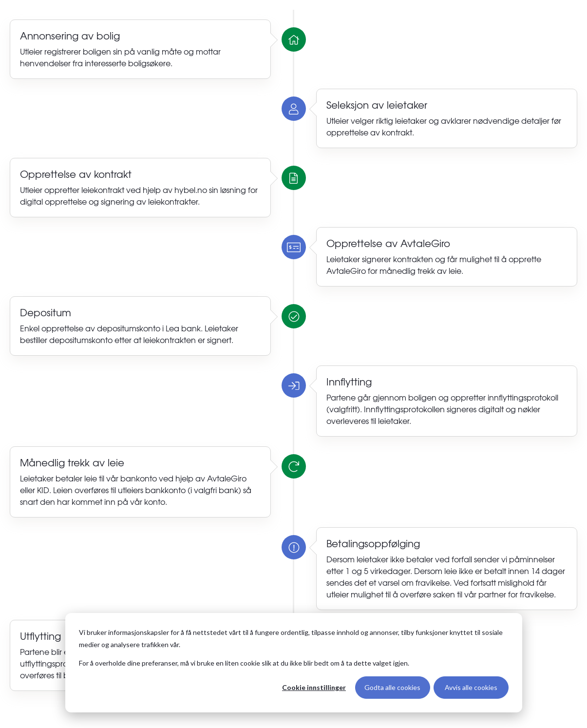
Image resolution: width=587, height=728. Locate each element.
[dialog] (294, 663)
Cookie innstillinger (314, 687)
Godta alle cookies (392, 687)
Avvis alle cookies (471, 687)
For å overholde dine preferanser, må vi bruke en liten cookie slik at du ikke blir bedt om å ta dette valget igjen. (244, 663)
